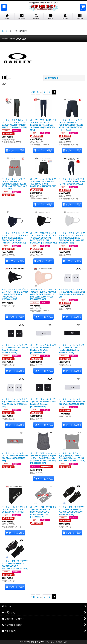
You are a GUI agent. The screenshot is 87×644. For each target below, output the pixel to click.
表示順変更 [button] (52, 78)
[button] (4, 8)
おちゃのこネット (38, 642)
